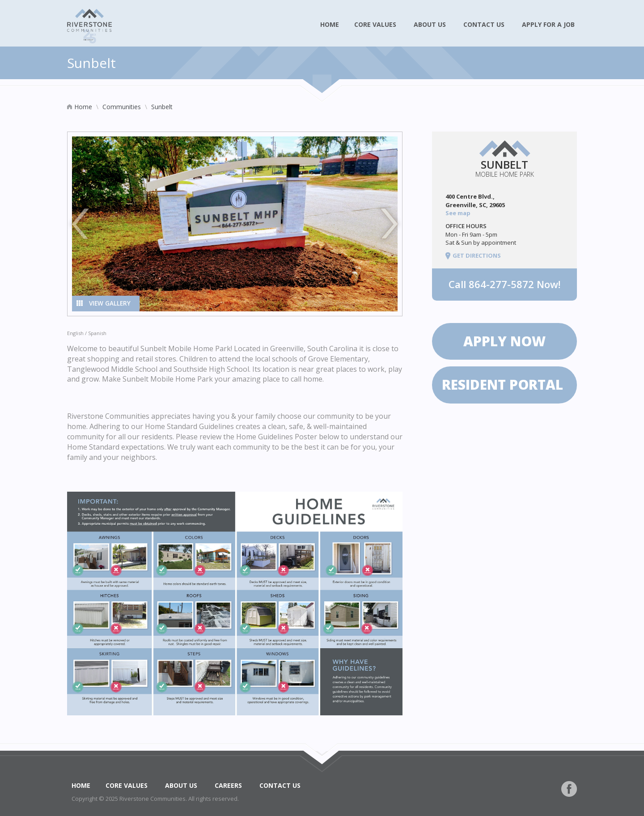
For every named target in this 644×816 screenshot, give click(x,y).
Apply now (504, 341)
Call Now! (504, 284)
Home (330, 24)
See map (459, 213)
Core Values (376, 24)
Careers (229, 785)
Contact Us (485, 24)
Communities (122, 107)
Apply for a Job (549, 24)
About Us (431, 24)
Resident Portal (504, 385)
